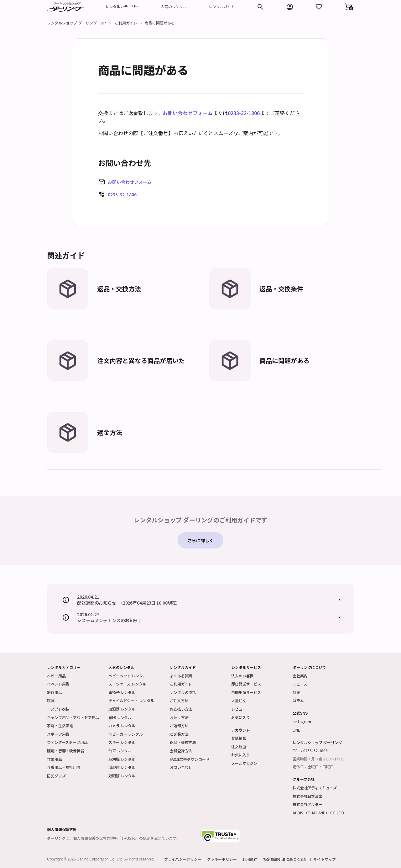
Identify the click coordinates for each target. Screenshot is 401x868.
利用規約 (250, 859)
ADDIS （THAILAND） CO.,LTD (318, 813)
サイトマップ (324, 859)
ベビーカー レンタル (126, 734)
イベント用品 (58, 684)
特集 (296, 692)
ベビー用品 (56, 676)
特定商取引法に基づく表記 (286, 859)
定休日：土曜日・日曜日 (313, 767)
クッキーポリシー (222, 859)
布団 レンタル (120, 717)
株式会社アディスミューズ (315, 788)
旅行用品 (55, 692)
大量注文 (239, 700)
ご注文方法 (179, 700)
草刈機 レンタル (122, 759)
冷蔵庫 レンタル (122, 767)
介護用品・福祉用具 (64, 767)
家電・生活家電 (60, 725)
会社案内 (300, 676)
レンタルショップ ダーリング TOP (76, 23)
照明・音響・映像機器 (66, 751)
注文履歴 (239, 746)
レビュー (239, 709)
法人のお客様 (242, 676)
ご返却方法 (179, 725)
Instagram (302, 721)
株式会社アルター (307, 804)
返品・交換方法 (183, 742)
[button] (348, 7)
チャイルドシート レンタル (131, 700)
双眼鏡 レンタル (122, 776)
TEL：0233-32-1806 (310, 751)
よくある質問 (181, 676)
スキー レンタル (122, 742)
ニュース (300, 684)
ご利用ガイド (126, 23)
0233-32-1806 (244, 113)
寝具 (51, 700)
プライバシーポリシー (183, 859)
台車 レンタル (120, 751)
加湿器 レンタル (122, 709)
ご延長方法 (179, 734)
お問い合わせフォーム (188, 113)
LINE (296, 730)
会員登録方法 (181, 751)
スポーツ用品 (58, 734)
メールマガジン (244, 763)
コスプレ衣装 (58, 709)
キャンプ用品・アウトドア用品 (73, 717)
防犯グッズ (56, 776)
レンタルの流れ (183, 692)
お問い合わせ (181, 767)
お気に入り (240, 717)
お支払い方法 (181, 709)
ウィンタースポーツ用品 (67, 742)
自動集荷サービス (246, 692)
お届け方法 (179, 717)
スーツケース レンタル (127, 684)
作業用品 (55, 759)
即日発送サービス (246, 684)
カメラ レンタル (122, 725)
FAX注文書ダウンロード (190, 759)
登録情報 (239, 738)
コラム (298, 700)
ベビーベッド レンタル (128, 676)
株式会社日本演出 (307, 796)
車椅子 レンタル (122, 692)
